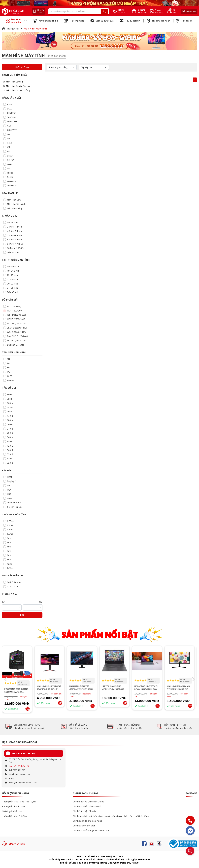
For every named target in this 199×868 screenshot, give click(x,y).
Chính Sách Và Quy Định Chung (88, 802)
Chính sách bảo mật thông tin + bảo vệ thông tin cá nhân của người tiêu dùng (111, 816)
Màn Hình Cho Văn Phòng (17, 90)
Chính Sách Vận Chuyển (85, 811)
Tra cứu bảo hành (158, 21)
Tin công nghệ (74, 21)
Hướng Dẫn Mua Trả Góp (14, 816)
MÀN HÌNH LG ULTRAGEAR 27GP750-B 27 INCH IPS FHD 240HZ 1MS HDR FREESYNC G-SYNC (50, 688)
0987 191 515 (17, 844)
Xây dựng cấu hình (46, 21)
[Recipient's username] (75, 11)
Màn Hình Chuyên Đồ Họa (17, 86)
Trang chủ (10, 28)
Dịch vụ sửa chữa (102, 21)
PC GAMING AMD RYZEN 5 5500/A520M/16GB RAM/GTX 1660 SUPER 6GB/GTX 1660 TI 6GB (18, 691)
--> (18, 662)
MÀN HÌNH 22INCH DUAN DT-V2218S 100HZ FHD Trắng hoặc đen (180, 688)
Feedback (184, 21)
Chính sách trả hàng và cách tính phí (91, 830)
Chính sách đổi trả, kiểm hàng (87, 821)
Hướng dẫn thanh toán (13, 806)
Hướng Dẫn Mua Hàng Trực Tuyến (19, 802)
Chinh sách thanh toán (84, 826)
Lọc (22, 615)
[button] (193, 679)
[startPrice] (12, 607)
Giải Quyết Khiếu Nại (12, 811)
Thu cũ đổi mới (130, 21)
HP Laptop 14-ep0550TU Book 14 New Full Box (148, 688)
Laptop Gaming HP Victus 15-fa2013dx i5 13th (114, 688)
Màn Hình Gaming (13, 82)
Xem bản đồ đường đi (19, 766)
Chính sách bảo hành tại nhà (87, 806)
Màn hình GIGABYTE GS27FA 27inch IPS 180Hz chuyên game (83, 688)
